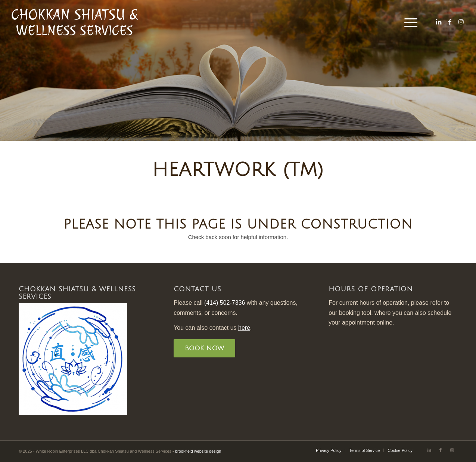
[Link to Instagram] (461, 22)
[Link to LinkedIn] (439, 22)
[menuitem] (408, 22)
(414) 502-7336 (225, 303)
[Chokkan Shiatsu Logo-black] (75, 22)
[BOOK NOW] (204, 348)
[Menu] (408, 22)
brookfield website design (198, 451)
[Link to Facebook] (450, 22)
